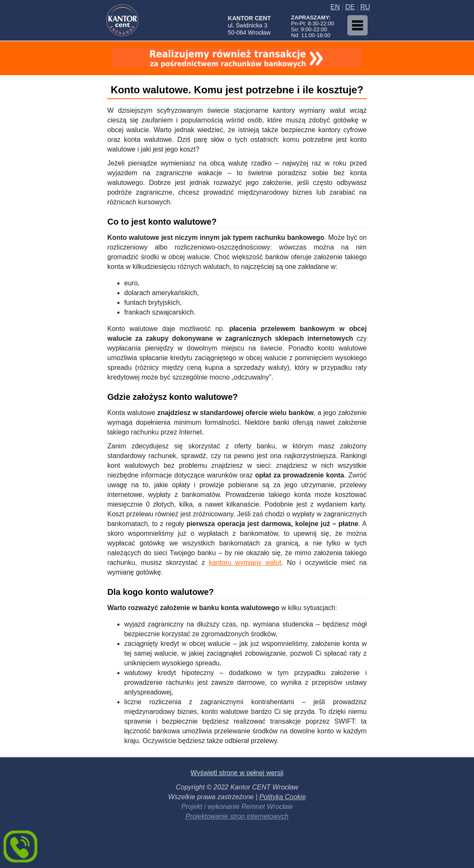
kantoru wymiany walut (245, 563)
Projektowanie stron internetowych (237, 816)
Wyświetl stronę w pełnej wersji (237, 773)
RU (365, 7)
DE (350, 7)
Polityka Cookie (282, 797)
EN (335, 7)
